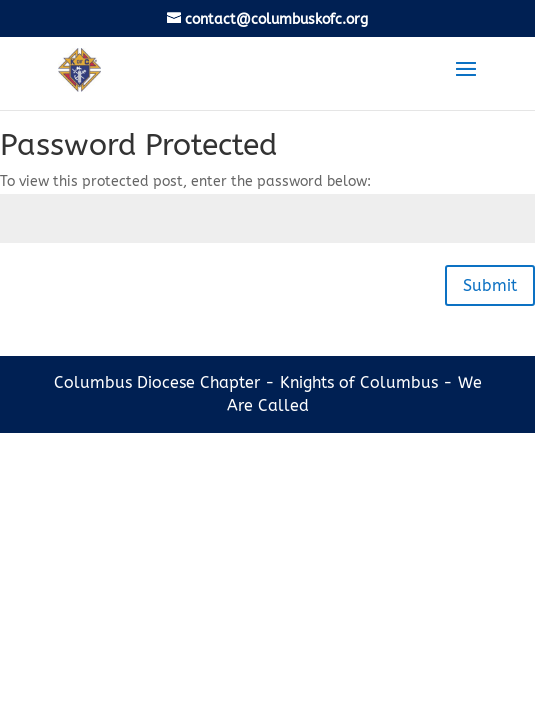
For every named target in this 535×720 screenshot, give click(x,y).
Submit (490, 285)
